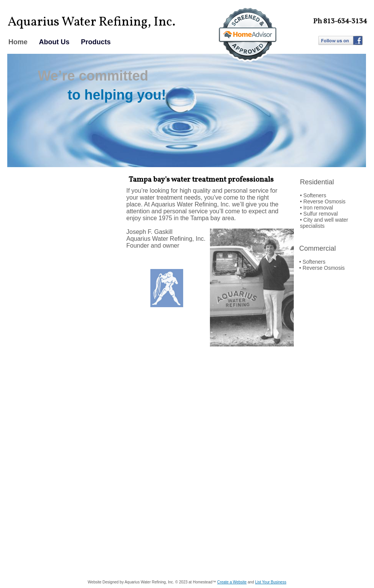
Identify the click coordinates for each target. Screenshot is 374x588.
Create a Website (232, 582)
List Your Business (271, 582)
